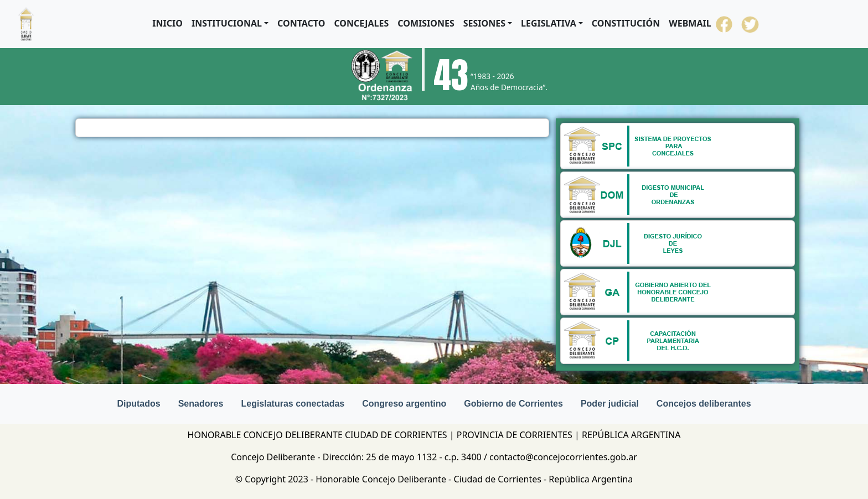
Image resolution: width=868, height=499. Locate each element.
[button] (230, 23)
